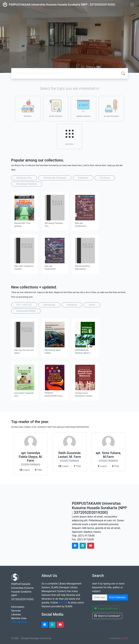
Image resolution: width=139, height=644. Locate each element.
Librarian (16, 614)
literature (28, 108)
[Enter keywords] (100, 597)
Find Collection (117, 597)
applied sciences (83, 108)
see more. (70, 136)
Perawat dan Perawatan (55, 178)
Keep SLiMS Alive (106, 609)
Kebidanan (83, 178)
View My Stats (19, 622)
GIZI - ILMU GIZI (24, 305)
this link (63, 603)
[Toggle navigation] (132, 5)
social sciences (56, 108)
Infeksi (92, 305)
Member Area (19, 618)
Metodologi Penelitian (27, 184)
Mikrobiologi (49, 305)
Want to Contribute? (107, 616)
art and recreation (111, 108)
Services (16, 611)
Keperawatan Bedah (26, 311)
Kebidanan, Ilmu (24, 178)
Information (18, 607)
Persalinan (105, 178)
